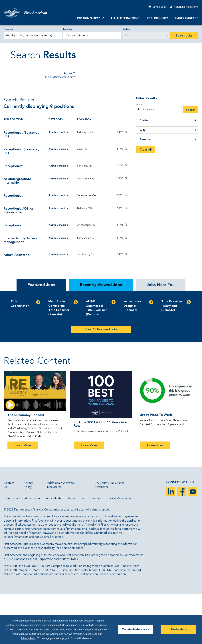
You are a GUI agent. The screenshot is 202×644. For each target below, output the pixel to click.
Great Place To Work (156, 465)
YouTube (193, 542)
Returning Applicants (186, 7)
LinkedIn (171, 542)
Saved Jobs (159, 7)
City (143, 180)
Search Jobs (184, 36)
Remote (145, 190)
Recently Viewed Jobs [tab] (101, 335)
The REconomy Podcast (26, 465)
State (144, 171)
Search (191, 160)
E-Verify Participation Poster (22, 548)
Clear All (146, 200)
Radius (126, 29)
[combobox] (92, 36)
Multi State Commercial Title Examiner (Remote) (59, 358)
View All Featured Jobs (101, 380)
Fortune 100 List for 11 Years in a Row (100, 474)
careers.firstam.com (16, 587)
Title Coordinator (20, 354)
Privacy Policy (29, 638)
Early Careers (187, 18)
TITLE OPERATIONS (125, 18)
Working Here (89, 19)
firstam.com (73, 579)
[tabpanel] (101, 367)
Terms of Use (76, 548)
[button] (117, 182)
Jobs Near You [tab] (161, 335)
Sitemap (95, 548)
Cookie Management (120, 548)
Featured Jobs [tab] (41, 335)
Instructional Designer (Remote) (133, 356)
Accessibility (54, 548)
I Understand (178, 629)
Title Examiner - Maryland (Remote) (172, 356)
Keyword (9, 29)
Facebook (182, 542)
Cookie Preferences (135, 629)
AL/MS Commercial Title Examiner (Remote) (96, 358)
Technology (157, 18)
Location (68, 29)
